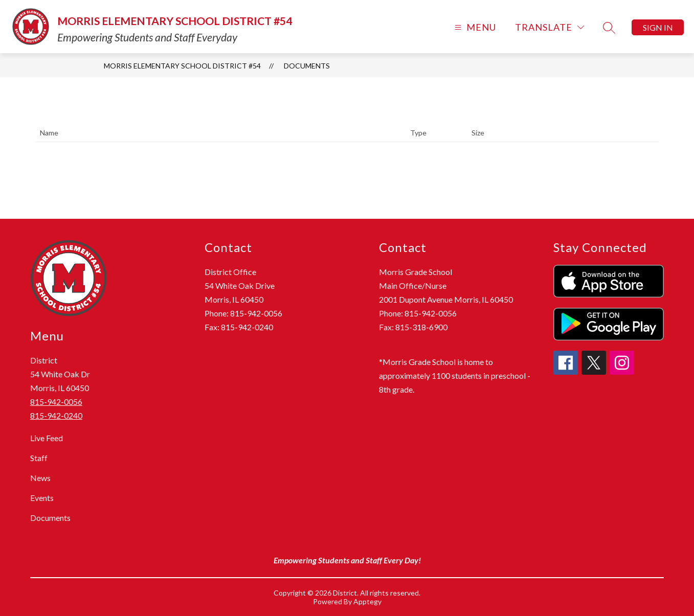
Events (42, 498)
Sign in (658, 27)
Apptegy (367, 601)
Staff (39, 458)
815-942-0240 (56, 415)
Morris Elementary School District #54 (182, 66)
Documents (307, 66)
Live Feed (47, 438)
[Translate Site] (550, 27)
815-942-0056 (56, 402)
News (40, 478)
